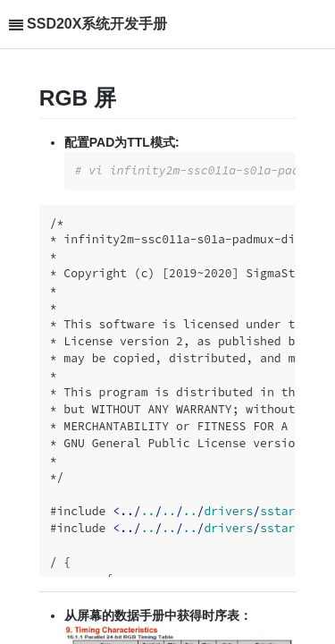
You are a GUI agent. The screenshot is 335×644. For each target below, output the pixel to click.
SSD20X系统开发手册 (97, 24)
